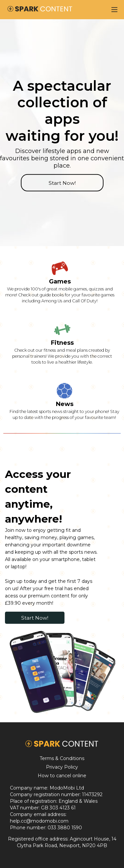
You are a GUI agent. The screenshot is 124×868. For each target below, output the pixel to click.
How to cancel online (62, 776)
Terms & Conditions (62, 758)
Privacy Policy (62, 767)
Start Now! (62, 183)
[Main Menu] (114, 10)
